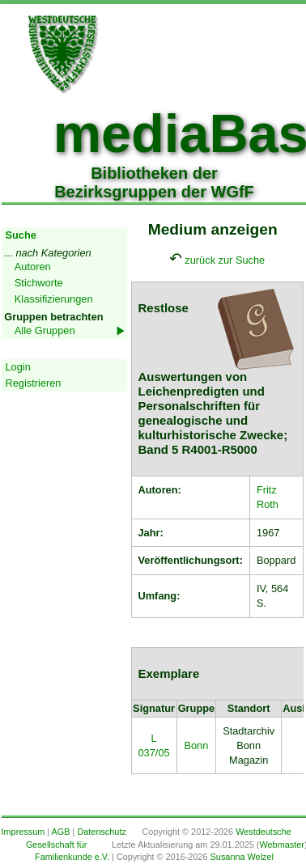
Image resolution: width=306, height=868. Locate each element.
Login (18, 367)
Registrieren (34, 383)
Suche (21, 235)
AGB (61, 832)
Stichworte (39, 283)
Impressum (23, 832)
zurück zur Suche (225, 260)
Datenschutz (101, 832)
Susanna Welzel (242, 857)
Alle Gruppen (45, 330)
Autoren (33, 267)
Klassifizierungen (54, 299)
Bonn (196, 745)
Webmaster (281, 845)
